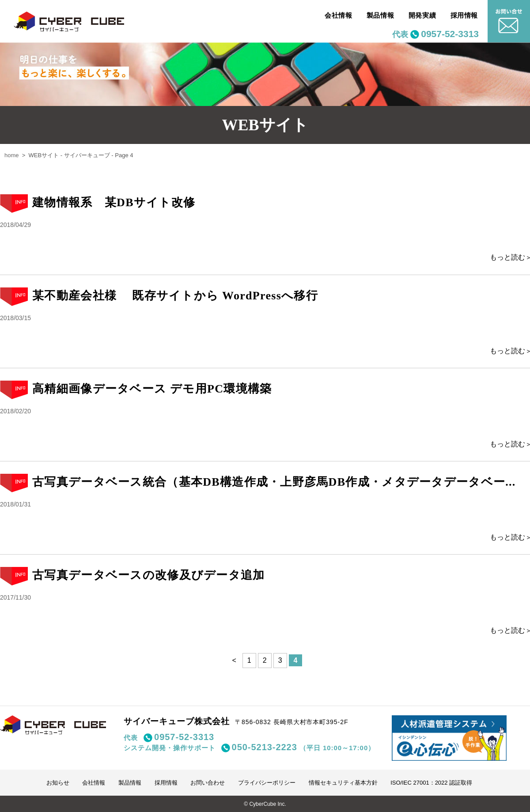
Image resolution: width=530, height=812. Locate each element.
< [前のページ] (234, 660)
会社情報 (338, 15)
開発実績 (422, 15)
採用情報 (464, 15)
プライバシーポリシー (267, 783)
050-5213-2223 (265, 747)
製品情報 (380, 15)
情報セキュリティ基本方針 (343, 783)
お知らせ (58, 783)
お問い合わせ (208, 783)
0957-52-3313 (450, 34)
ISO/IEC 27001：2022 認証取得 (431, 783)
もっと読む (507, 257)
